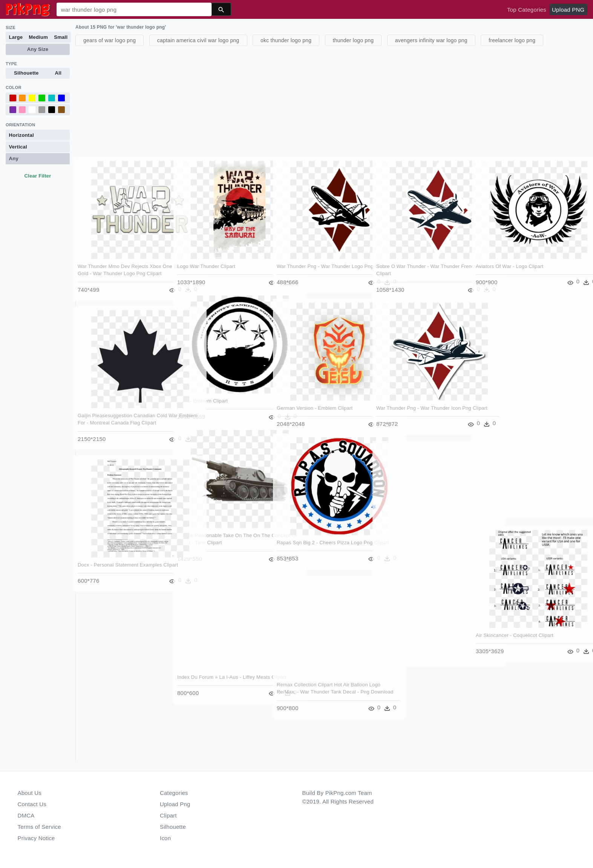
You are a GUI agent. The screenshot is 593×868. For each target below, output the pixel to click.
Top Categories (527, 10)
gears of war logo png (110, 40)
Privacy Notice (36, 838)
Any (14, 158)
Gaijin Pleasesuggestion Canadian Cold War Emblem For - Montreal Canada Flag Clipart (117, 413)
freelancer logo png (512, 40)
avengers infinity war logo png (431, 40)
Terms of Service (39, 827)
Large (16, 37)
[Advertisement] (302, 101)
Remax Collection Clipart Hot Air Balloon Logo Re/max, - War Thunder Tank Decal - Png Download (319, 683)
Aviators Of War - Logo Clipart (510, 257)
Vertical (18, 147)
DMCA (26, 815)
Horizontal (21, 135)
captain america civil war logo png (198, 40)
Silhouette (26, 73)
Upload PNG (568, 10)
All (58, 73)
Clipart (168, 815)
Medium (38, 37)
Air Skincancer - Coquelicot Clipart (515, 626)
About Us (30, 793)
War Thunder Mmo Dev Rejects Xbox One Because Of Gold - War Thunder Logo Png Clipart (120, 264)
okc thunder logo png (286, 40)
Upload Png (175, 804)
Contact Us (32, 804)
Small (61, 37)
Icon (165, 838)
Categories (174, 793)
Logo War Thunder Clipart (207, 257)
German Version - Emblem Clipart (315, 399)
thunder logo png (353, 40)
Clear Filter (38, 176)
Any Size (38, 49)
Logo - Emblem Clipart (203, 391)
